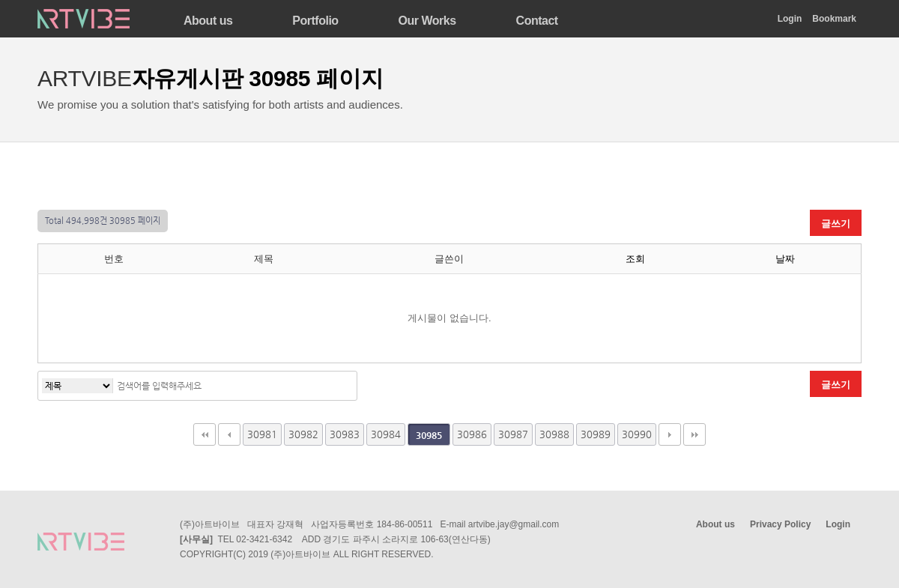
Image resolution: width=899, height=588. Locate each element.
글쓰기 (836, 224)
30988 (554, 434)
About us (715, 524)
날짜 (785, 259)
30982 (303, 434)
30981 (262, 434)
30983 (345, 434)
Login (790, 19)
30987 (513, 434)
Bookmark (834, 19)
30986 (472, 434)
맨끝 (694, 434)
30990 (637, 434)
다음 (670, 434)
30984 (386, 434)
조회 (635, 259)
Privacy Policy (780, 524)
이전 (229, 434)
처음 (205, 434)
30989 (596, 434)
